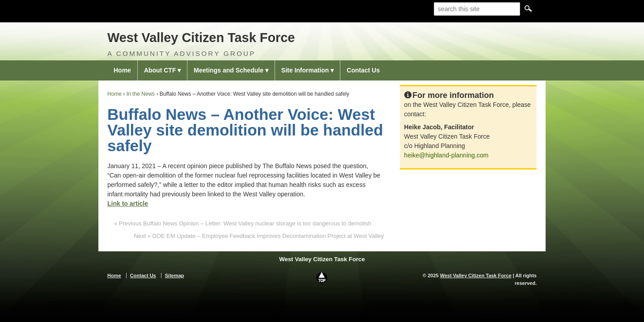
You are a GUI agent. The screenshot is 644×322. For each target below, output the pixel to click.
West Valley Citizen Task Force (201, 38)
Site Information (305, 70)
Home (122, 70)
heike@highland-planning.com (447, 155)
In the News (141, 94)
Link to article (128, 203)
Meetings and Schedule (229, 70)
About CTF (160, 70)
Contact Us (363, 70)
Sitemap (175, 275)
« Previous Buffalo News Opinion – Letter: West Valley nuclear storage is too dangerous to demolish (243, 223)
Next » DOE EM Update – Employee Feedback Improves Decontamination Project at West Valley (259, 236)
